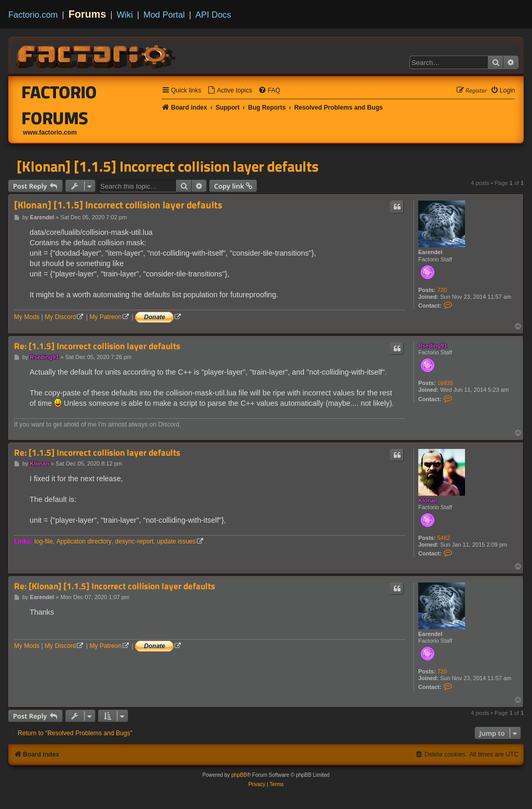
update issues (176, 541)
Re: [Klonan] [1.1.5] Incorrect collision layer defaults (115, 586)
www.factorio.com (50, 132)
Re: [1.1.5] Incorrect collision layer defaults (97, 346)
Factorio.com (33, 15)
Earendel (430, 252)
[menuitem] (230, 91)
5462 (444, 538)
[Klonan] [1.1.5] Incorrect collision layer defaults (168, 166)
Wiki (125, 15)
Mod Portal (164, 15)
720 (442, 290)
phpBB (239, 775)
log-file (44, 541)
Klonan (428, 500)
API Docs (213, 15)
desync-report (134, 541)
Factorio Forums (59, 105)
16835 (445, 383)
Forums (88, 14)
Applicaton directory (84, 541)
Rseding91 (433, 346)
